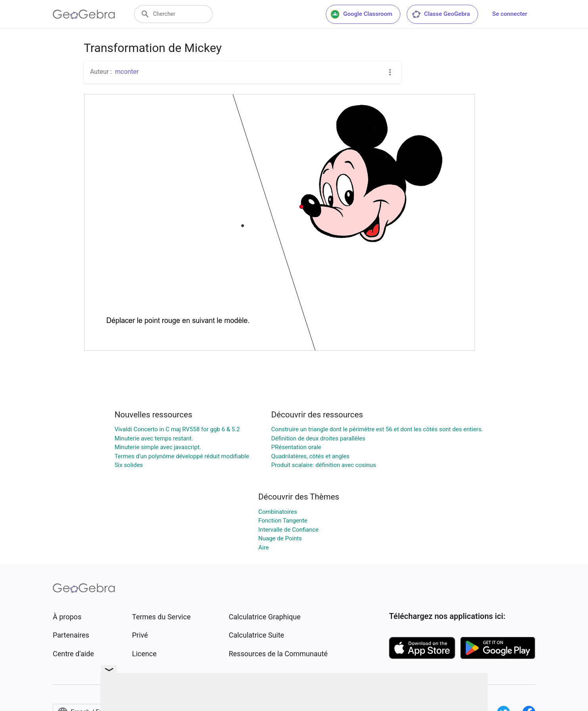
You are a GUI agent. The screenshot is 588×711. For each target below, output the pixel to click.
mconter (127, 72)
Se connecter (510, 14)
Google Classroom (361, 14)
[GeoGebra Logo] (84, 14)
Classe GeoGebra (441, 14)
